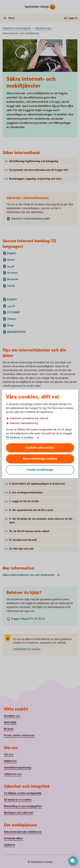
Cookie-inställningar (40, 470)
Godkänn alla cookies (40, 448)
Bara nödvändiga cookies (40, 459)
